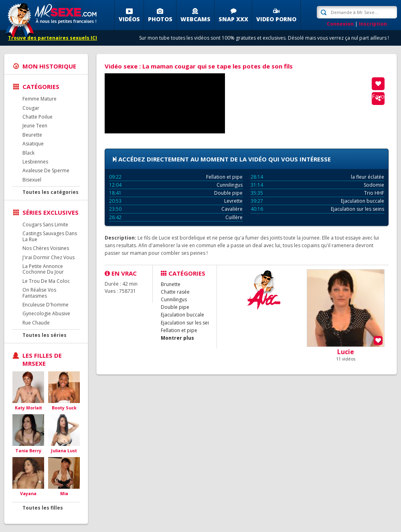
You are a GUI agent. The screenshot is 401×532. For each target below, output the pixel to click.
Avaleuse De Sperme (46, 170)
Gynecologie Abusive (46, 313)
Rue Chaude (36, 323)
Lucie (346, 352)
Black (28, 153)
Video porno (276, 19)
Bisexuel (32, 180)
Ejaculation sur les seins (317, 209)
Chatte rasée (175, 292)
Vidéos (129, 19)
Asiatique (33, 144)
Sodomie (317, 185)
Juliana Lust (64, 450)
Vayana (28, 493)
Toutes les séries (45, 335)
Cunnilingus (176, 185)
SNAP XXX (233, 19)
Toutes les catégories (51, 192)
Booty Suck (64, 408)
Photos (160, 19)
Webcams (195, 19)
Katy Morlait (28, 408)
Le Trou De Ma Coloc (46, 281)
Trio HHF (317, 193)
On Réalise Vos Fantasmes (39, 293)
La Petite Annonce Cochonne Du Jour (43, 269)
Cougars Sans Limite (45, 225)
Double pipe (176, 193)
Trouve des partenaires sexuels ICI (53, 38)
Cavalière (176, 209)
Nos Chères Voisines (46, 248)
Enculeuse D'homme (46, 305)
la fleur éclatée (317, 177)
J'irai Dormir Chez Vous (49, 257)
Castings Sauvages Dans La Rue (50, 236)
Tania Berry (28, 450)
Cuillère (176, 217)
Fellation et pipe (176, 177)
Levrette (176, 201)
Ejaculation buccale (317, 201)
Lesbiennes (35, 162)
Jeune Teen (35, 126)
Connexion (340, 24)
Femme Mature (39, 99)
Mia (64, 493)
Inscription (373, 24)
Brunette (171, 284)
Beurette (32, 135)
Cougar (31, 108)
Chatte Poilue (37, 117)
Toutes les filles (43, 508)
